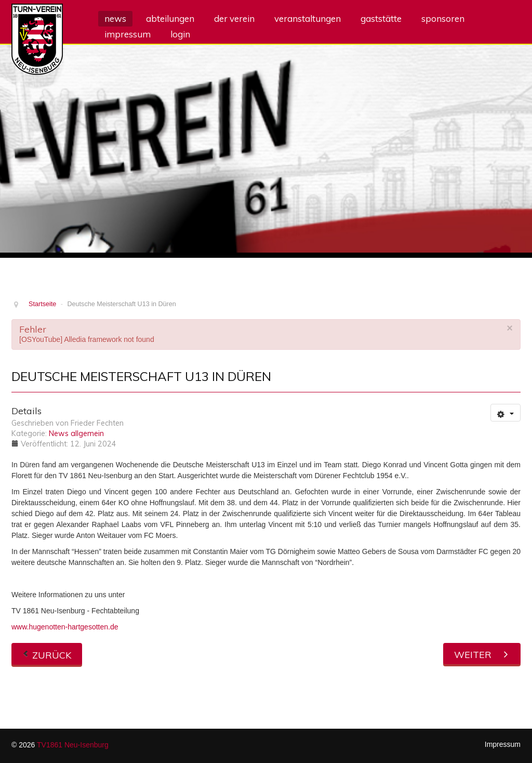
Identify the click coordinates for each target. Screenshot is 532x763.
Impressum (128, 34)
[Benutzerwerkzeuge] (506, 413)
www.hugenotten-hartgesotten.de (65, 627)
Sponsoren (443, 18)
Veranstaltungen (308, 18)
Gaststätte (381, 18)
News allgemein (76, 433)
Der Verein (234, 18)
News (115, 18)
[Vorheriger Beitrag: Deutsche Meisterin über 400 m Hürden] (47, 654)
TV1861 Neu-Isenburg (73, 745)
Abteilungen (170, 18)
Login (180, 34)
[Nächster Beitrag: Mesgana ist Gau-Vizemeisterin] (482, 654)
